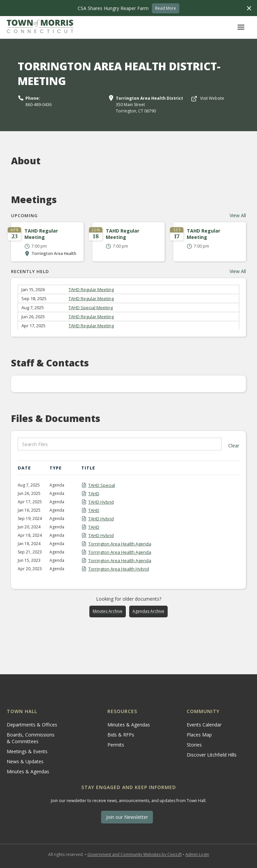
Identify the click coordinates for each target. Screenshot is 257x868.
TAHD (94, 494)
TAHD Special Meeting (91, 308)
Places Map (199, 735)
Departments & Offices (32, 725)
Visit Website (212, 98)
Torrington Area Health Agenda (120, 544)
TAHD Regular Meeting (91, 289)
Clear (234, 446)
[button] (241, 27)
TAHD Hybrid (101, 502)
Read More (166, 8)
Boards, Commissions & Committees (31, 738)
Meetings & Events (27, 751)
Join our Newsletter (127, 817)
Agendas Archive (148, 611)
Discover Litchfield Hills (212, 755)
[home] (40, 27)
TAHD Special (102, 485)
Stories (194, 745)
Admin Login (197, 854)
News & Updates (25, 761)
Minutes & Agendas (28, 771)
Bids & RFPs (121, 735)
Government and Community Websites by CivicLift (135, 854)
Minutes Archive (108, 611)
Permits (116, 745)
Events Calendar (204, 725)
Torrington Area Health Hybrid (119, 569)
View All (238, 215)
